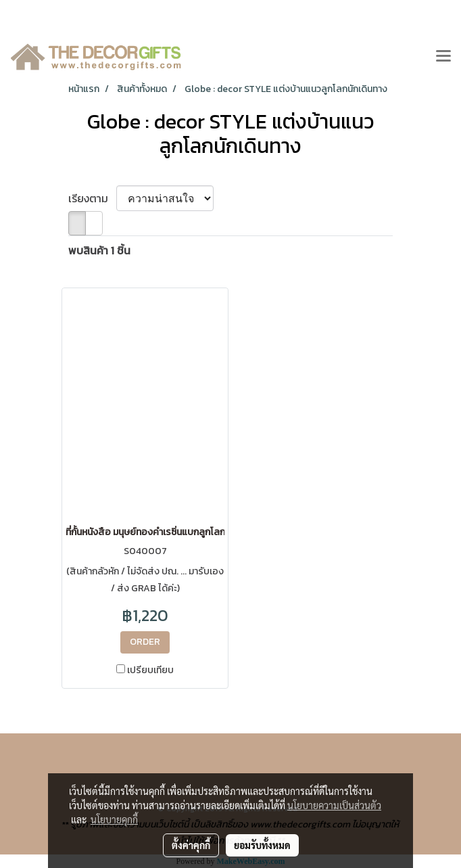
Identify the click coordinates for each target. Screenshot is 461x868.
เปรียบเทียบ (150, 670)
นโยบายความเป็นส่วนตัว (334, 805)
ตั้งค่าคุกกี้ (191, 845)
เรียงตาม (92, 198)
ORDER (145, 642)
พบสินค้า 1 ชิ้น (99, 250)
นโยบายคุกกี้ (114, 819)
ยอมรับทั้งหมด (262, 845)
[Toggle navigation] (443, 57)
